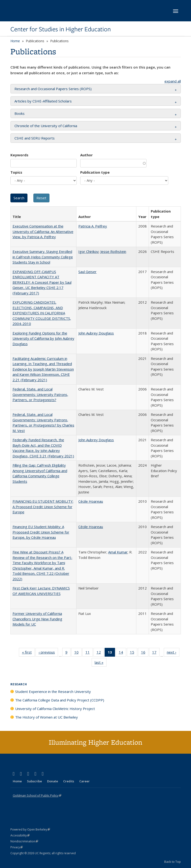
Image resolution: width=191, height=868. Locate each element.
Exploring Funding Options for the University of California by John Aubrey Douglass (43, 338)
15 (134, 653)
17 (156, 653)
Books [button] (20, 113)
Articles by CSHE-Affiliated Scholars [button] (43, 101)
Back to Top (173, 862)
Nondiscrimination (24, 841)
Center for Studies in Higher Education (61, 29)
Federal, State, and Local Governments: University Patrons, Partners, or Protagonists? (40, 394)
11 (89, 653)
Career (84, 781)
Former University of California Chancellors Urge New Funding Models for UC (37, 619)
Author (87, 155)
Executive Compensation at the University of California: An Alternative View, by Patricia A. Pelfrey (43, 231)
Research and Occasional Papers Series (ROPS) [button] (53, 89)
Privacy (17, 847)
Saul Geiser (87, 272)
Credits (69, 781)
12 (100, 653)
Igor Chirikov (89, 251)
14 (122, 653)
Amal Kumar (118, 552)
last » (101, 663)
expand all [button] (173, 81)
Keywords (19, 155)
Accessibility (20, 835)
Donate (53, 781)
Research (19, 684)
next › (173, 653)
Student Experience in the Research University (53, 692)
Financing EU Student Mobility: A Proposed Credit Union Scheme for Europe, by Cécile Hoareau (41, 532)
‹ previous (48, 653)
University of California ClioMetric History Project (55, 709)
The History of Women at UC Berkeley (47, 717)
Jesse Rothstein (113, 251)
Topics (16, 172)
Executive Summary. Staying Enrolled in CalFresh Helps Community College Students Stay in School (43, 257)
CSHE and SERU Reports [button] (35, 138)
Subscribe (34, 781)
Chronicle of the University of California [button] (46, 126)
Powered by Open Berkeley (30, 829)
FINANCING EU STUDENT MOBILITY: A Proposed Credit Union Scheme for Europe (43, 507)
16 (145, 653)
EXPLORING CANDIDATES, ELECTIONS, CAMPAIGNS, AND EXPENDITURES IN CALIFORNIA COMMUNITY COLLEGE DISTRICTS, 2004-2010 (42, 313)
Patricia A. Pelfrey (93, 226)
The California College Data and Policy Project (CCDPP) (60, 700)
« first (28, 653)
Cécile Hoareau (91, 501)
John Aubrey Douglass (96, 333)
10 (78, 653)
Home (15, 41)
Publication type (95, 172)
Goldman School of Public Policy (37, 795)
